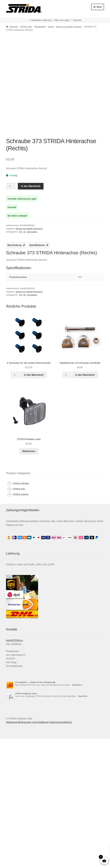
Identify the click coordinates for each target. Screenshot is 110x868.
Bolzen (51, 27)
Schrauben (32, 232)
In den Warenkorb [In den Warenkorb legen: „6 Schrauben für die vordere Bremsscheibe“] (34, 375)
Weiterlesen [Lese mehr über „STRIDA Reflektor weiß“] (29, 451)
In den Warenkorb (31, 186)
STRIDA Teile (26, 27)
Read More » (77, 685)
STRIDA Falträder (21, 483)
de (25, 232)
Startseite (14, 27)
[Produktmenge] (11, 186)
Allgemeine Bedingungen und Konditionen (27, 722)
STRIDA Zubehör (21, 494)
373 (20, 232)
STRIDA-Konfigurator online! (26, 694)
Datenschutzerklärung (61, 722)
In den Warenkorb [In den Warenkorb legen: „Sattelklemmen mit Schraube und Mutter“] (85, 375)
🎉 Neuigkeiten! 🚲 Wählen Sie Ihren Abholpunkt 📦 (35, 682)
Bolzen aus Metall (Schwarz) (69, 27)
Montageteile (40, 27)
